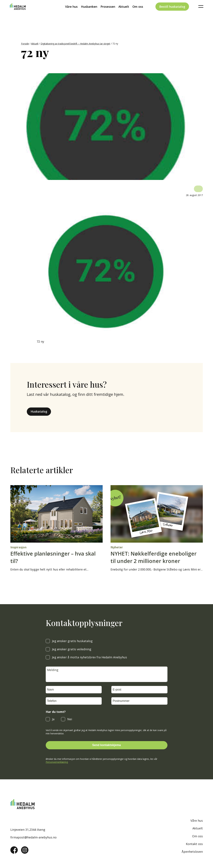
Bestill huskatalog (172, 12)
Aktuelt (124, 12)
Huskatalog (39, 411)
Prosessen (108, 12)
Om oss (138, 12)
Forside (25, 44)
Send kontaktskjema (106, 745)
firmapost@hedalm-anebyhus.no (33, 837)
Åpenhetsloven (192, 852)
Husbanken (89, 12)
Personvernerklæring (57, 762)
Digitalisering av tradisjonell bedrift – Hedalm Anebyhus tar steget (75, 44)
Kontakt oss (194, 844)
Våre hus (71, 12)
